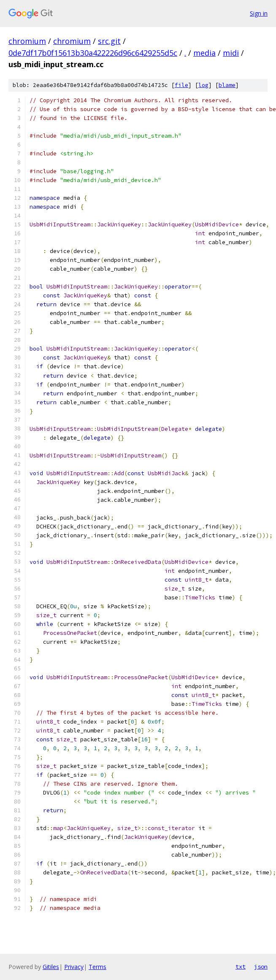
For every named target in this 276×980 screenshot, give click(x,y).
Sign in (259, 13)
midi (231, 53)
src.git (109, 41)
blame (227, 85)
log (203, 85)
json (261, 966)
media (204, 53)
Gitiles (51, 967)
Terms (97, 967)
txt (241, 966)
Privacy (74, 967)
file (181, 85)
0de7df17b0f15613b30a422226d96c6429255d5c (93, 53)
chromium (27, 41)
